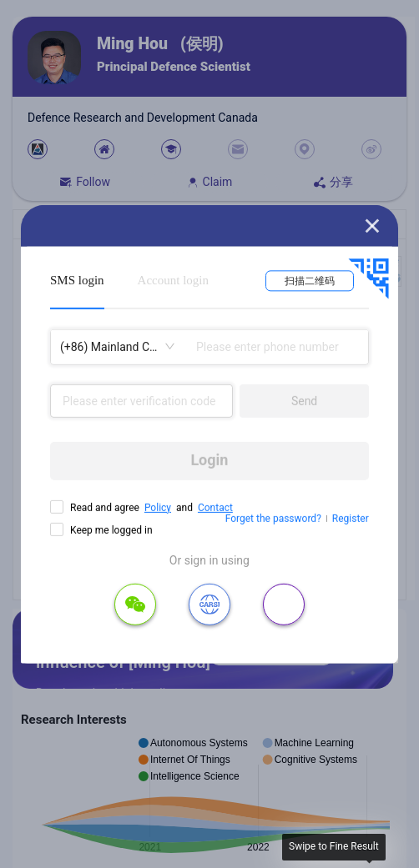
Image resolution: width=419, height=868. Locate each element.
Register (351, 519)
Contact (215, 507)
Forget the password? (273, 519)
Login (209, 460)
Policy (158, 507)
